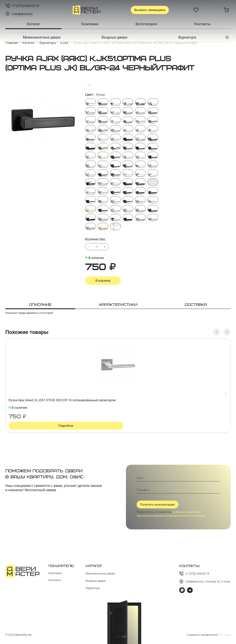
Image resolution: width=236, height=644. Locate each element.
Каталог (33, 24)
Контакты (203, 24)
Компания (90, 24)
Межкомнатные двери (42, 37)
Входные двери (114, 37)
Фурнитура (187, 37)
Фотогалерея (146, 24)
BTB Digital (224, 635)
